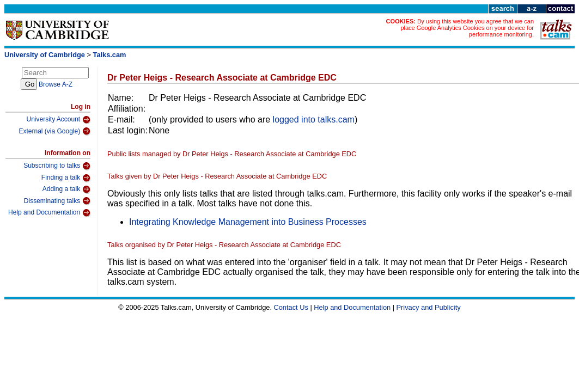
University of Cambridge (45, 55)
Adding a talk (66, 189)
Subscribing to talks (57, 166)
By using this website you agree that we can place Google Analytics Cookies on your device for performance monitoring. (467, 28)
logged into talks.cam (314, 120)
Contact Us (291, 307)
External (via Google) (54, 131)
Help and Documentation (49, 213)
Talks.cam (110, 55)
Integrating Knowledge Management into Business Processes (248, 222)
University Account (58, 120)
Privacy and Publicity (429, 307)
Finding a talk (66, 178)
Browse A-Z (56, 84)
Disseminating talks (57, 201)
